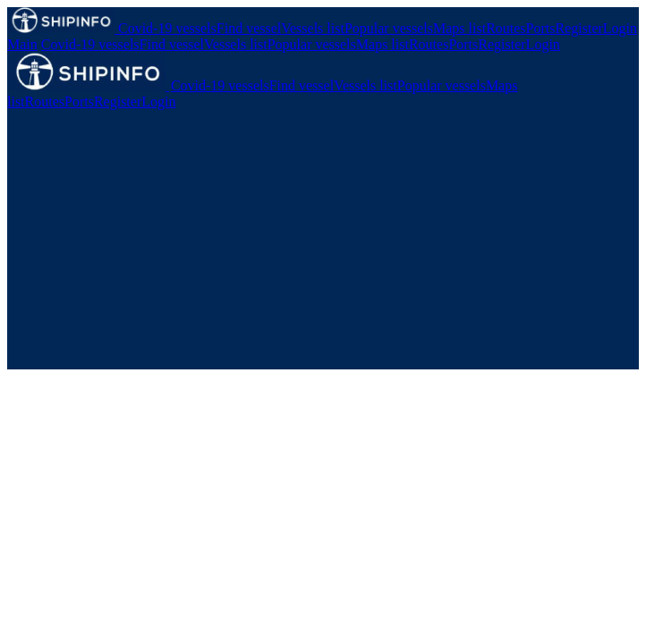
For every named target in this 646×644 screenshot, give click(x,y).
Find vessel (249, 28)
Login (620, 28)
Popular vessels (389, 28)
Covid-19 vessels (167, 28)
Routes (506, 28)
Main (22, 44)
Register (579, 28)
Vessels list (313, 28)
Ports (541, 28)
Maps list (459, 28)
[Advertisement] (323, 244)
